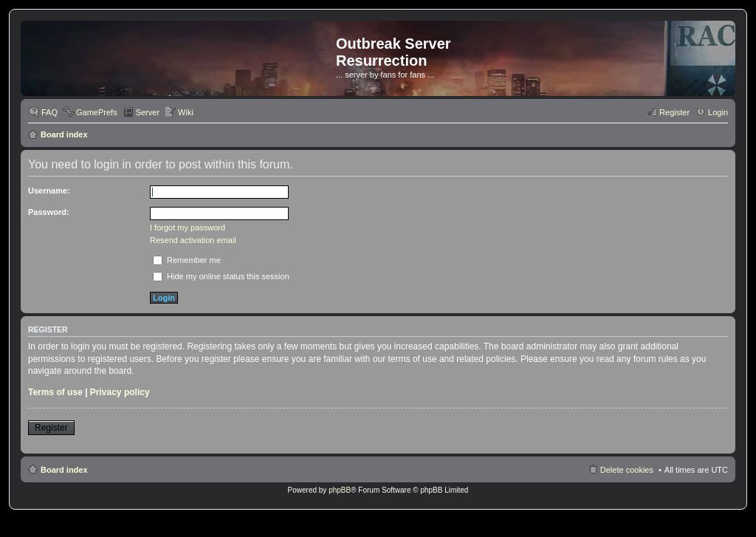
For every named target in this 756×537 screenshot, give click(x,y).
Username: (49, 191)
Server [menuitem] (148, 112)
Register (51, 428)
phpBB (340, 490)
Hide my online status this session (221, 276)
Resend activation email (193, 240)
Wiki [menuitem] (186, 112)
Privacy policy (120, 392)
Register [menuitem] (674, 112)
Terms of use (55, 392)
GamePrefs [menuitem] (97, 112)
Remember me (187, 260)
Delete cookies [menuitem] (627, 470)
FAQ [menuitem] (49, 112)
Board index (64, 134)
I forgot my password (188, 228)
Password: (49, 212)
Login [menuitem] (718, 112)
